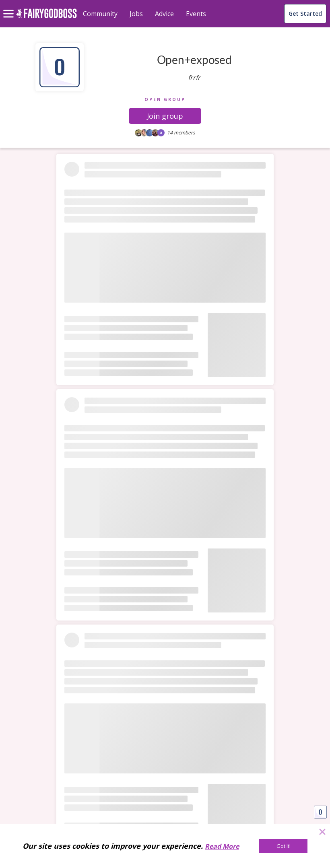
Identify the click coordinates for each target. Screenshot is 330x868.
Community (100, 14)
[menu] (10, 7)
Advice (164, 14)
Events (196, 14)
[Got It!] (283, 846)
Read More (222, 846)
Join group (165, 116)
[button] (165, 116)
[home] (46, 18)
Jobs (136, 14)
